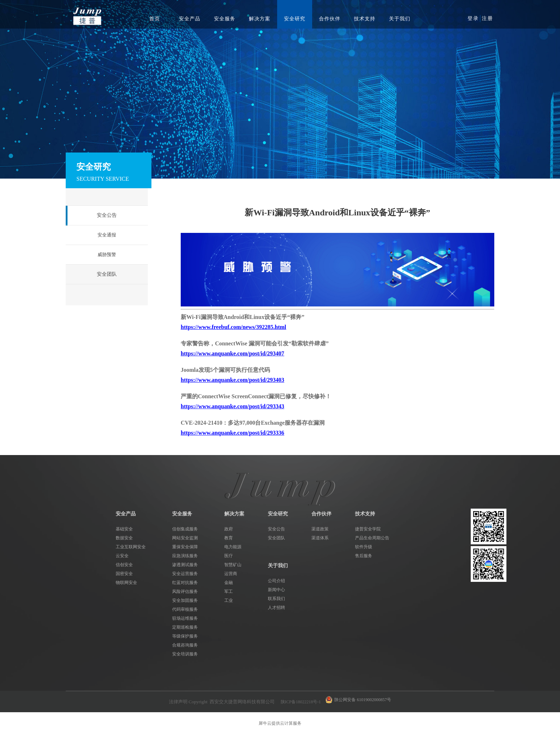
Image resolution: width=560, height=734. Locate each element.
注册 (487, 18)
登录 (473, 18)
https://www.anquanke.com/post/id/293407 (232, 353)
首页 (155, 19)
